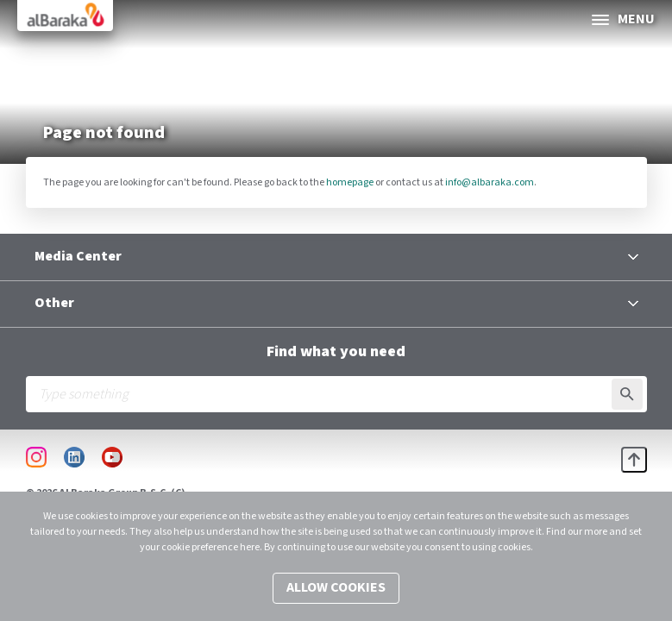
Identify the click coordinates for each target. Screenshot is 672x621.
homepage (350, 182)
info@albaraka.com (490, 182)
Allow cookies (336, 588)
